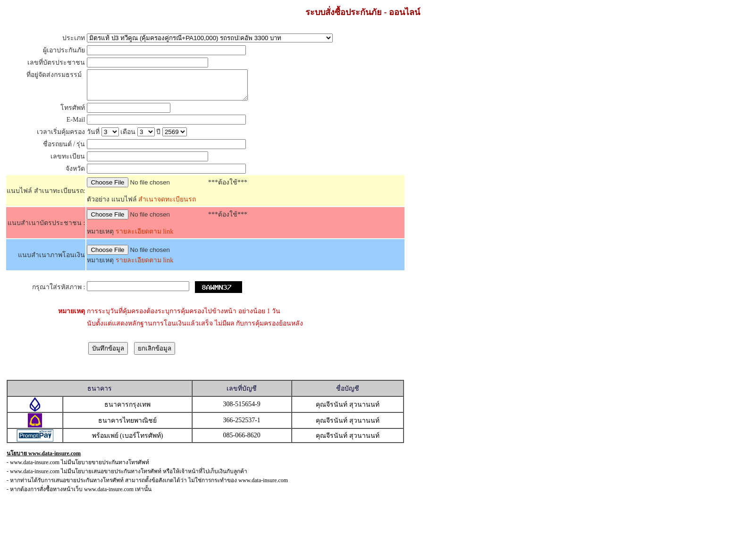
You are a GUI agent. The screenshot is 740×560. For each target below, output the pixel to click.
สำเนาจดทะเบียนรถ (167, 205)
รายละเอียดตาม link (144, 237)
